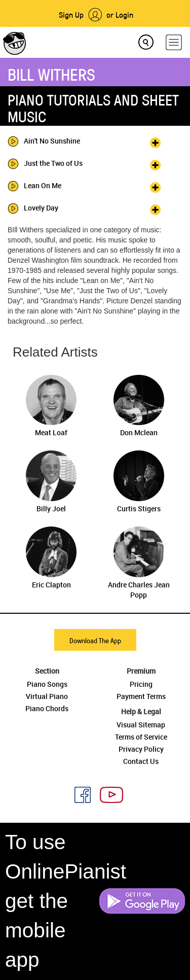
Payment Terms (141, 696)
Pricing (141, 684)
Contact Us (141, 761)
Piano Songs (47, 684)
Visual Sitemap (141, 725)
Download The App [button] (95, 640)
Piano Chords (47, 708)
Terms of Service (141, 737)
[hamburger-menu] (174, 42)
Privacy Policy (141, 749)
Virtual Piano (47, 696)
